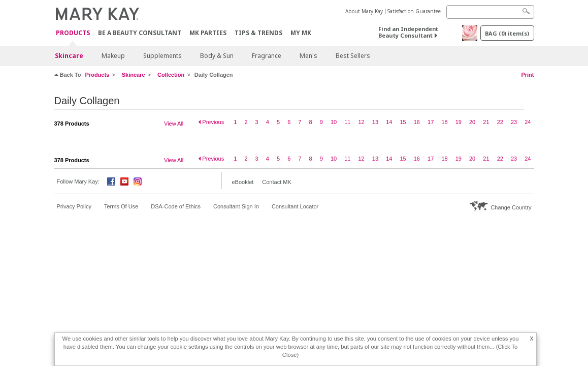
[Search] (490, 12)
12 (362, 122)
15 (403, 122)
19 (459, 122)
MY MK (301, 33)
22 (500, 122)
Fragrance (267, 56)
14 (389, 122)
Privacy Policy (74, 206)
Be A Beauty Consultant (140, 33)
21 (486, 122)
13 (375, 122)
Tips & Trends (258, 33)
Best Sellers (353, 56)
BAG (507, 33)
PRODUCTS (73, 33)
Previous (213, 122)
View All (174, 124)
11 (347, 122)
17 (431, 122)
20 (472, 122)
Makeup (113, 56)
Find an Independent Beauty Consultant (408, 32)
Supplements (162, 56)
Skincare (69, 56)
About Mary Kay (364, 11)
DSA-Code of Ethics (176, 206)
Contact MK (276, 182)
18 (444, 122)
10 (334, 122)
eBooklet (243, 182)
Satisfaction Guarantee (414, 11)
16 (417, 122)
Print (527, 75)
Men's (308, 56)
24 (528, 122)
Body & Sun (217, 56)
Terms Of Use (121, 206)
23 (514, 122)
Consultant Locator (295, 206)
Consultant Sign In (236, 206)
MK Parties (208, 33)
